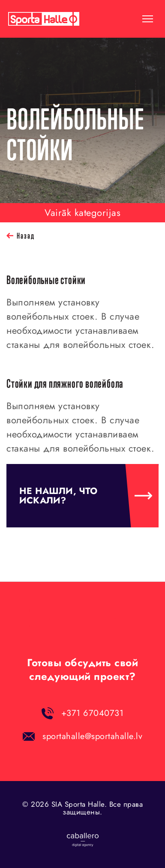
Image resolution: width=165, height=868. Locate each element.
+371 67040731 (93, 713)
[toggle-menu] (148, 19)
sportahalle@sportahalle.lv (92, 736)
